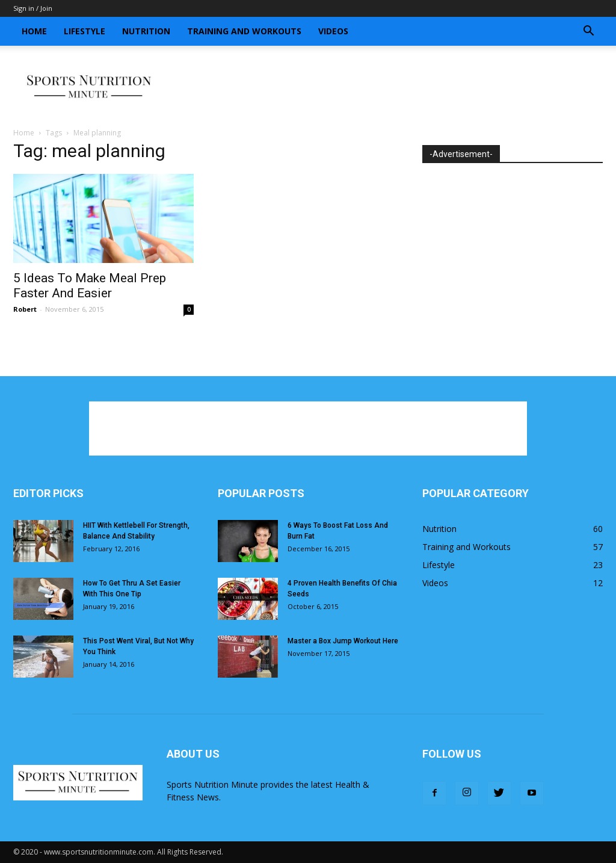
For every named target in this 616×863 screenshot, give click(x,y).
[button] (588, 32)
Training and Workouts (244, 31)
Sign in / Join (33, 8)
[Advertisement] (384, 87)
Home (34, 31)
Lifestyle (85, 31)
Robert (25, 309)
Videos (333, 31)
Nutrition (146, 31)
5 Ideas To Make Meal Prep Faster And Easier (90, 286)
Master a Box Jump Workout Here (343, 641)
